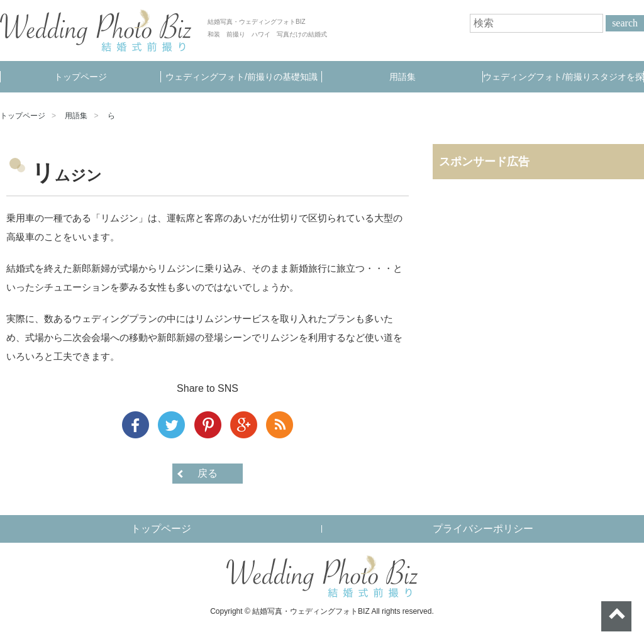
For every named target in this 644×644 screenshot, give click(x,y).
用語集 (402, 77)
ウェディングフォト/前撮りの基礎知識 (241, 77)
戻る (208, 473)
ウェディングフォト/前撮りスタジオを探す (563, 82)
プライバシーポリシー (483, 529)
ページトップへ (616, 616)
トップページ (80, 77)
